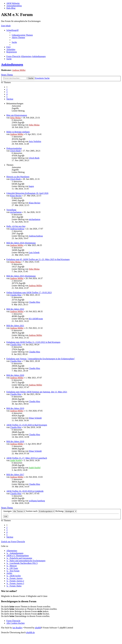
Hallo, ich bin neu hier (16, 226)
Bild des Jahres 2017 (15, 475)
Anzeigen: (14, 511)
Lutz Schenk (34, 252)
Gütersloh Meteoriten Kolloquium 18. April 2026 (27, 193)
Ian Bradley (17, 628)
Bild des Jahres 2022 (15, 309)
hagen (31, 186)
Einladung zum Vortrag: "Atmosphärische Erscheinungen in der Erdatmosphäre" (41, 359)
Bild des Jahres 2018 (15, 441)
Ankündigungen (12, 64)
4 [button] (7, 94)
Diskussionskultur (14, 148)
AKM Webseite (13, 3)
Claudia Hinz (16, 295)
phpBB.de (30, 632)
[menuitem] (22, 35)
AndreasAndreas (17, 229)
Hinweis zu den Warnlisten (18, 177)
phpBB (38, 628)
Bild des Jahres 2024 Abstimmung (21, 243)
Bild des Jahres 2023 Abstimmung (21, 276)
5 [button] (7, 97)
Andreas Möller (19, 70)
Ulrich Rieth (15, 151)
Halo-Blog (11, 8)
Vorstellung (11, 210)
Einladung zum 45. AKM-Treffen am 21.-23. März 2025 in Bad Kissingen (38, 259)
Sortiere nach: (40, 511)
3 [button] (7, 92)
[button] (10, 99)
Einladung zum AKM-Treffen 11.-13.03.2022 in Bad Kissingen (33, 342)
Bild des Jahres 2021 (15, 326)
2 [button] (7, 89)
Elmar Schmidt (35, 418)
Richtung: (66, 511)
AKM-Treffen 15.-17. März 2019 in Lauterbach (27, 458)
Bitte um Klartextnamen (17, 115)
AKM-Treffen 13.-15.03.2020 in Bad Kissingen (27, 425)
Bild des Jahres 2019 (15, 408)
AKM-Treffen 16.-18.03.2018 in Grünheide (25, 491)
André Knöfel (16, 460)
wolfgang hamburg (37, 501)
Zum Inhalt (6, 26)
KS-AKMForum (36, 319)
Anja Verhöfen (35, 141)
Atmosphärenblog (14, 6)
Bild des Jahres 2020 (15, 375)
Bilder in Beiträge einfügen (18, 132)
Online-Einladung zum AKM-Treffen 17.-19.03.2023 (29, 293)
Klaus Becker (16, 196)
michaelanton (16, 212)
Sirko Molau (15, 118)
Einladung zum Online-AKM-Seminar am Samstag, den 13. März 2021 (37, 392)
